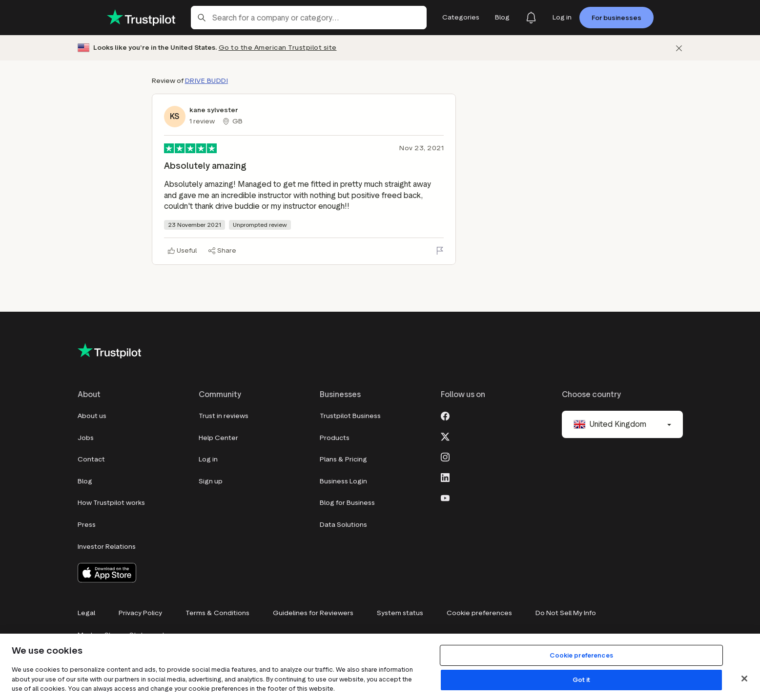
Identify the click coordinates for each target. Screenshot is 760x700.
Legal (86, 613)
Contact (91, 459)
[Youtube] (445, 497)
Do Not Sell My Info (566, 613)
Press (87, 525)
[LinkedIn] (445, 477)
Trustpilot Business (350, 416)
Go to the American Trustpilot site (278, 48)
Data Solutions (343, 525)
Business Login (343, 481)
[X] (445, 436)
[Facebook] (445, 415)
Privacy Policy (140, 613)
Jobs (86, 438)
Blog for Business (347, 503)
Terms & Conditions (217, 613)
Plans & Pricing (343, 459)
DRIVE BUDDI (207, 81)
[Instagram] (445, 456)
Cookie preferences (479, 613)
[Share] (222, 251)
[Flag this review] (440, 251)
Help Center (218, 438)
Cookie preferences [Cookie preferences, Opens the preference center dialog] (581, 655)
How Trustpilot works (111, 503)
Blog (85, 481)
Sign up (211, 481)
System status (400, 613)
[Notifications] (531, 18)
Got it (582, 680)
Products (335, 438)
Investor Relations (107, 547)
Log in (208, 459)
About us (92, 416)
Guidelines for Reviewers (313, 613)
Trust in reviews (224, 416)
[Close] (744, 679)
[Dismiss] (679, 48)
